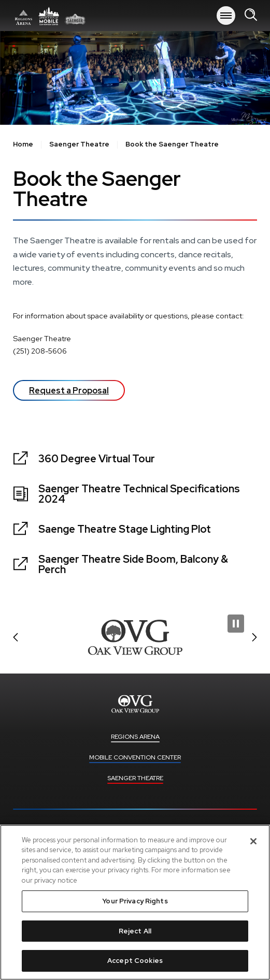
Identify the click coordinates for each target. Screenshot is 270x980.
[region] (135, 902)
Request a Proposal (69, 391)
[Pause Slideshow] (236, 624)
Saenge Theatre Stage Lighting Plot (125, 529)
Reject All (135, 931)
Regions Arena (49, 16)
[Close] (253, 841)
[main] (135, 313)
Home (23, 145)
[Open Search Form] (251, 15)
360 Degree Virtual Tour (97, 459)
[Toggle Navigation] (226, 16)
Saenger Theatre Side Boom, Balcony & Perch (133, 564)
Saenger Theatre (79, 145)
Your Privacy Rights (135, 901)
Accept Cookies (135, 961)
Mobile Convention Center (135, 757)
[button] (16, 637)
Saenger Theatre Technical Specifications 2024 (139, 494)
